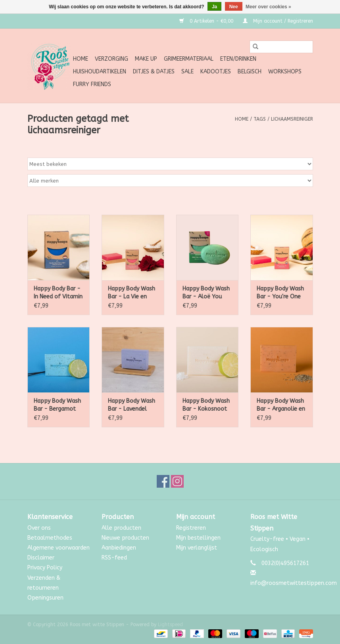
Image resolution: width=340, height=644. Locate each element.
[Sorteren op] (170, 164)
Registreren (191, 528)
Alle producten (121, 528)
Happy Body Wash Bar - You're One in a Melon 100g (280, 293)
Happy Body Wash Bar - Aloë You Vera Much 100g (206, 293)
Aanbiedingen (119, 548)
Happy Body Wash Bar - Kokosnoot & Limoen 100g (206, 405)
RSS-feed (114, 558)
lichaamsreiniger (292, 119)
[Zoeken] (281, 47)
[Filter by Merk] (170, 181)
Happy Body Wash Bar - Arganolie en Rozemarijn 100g (281, 405)
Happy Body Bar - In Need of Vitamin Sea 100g (58, 293)
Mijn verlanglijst (197, 548)
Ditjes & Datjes (154, 72)
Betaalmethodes (50, 538)
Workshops (285, 72)
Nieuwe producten (125, 538)
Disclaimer (41, 558)
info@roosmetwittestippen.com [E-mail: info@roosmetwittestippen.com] (294, 583)
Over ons (39, 528)
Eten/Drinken (238, 59)
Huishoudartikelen (100, 72)
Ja (214, 7)
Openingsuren (45, 598)
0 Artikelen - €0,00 (207, 21)
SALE (187, 72)
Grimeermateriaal (189, 59)
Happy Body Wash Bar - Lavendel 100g (132, 405)
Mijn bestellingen (198, 538)
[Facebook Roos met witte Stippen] (163, 481)
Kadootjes (216, 72)
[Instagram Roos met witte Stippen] (177, 481)
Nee (234, 7)
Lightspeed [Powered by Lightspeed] (170, 625)
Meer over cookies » (268, 7)
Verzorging (111, 59)
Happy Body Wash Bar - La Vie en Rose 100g (132, 293)
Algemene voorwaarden (59, 548)
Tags (260, 119)
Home (81, 59)
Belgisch (250, 72)
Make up (146, 59)
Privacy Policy (45, 568)
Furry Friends (92, 84)
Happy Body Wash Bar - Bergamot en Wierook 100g (57, 405)
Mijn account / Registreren (278, 21)
